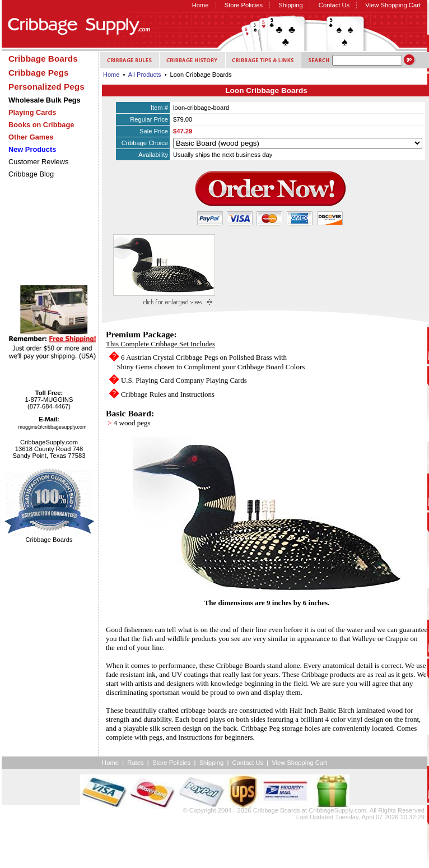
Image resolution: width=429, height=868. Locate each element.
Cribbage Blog (31, 174)
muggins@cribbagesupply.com (53, 427)
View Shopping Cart (393, 5)
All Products (145, 75)
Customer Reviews (38, 162)
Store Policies (244, 5)
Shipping (291, 5)
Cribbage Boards (277, 810)
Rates (135, 763)
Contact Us (334, 5)
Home (200, 5)
